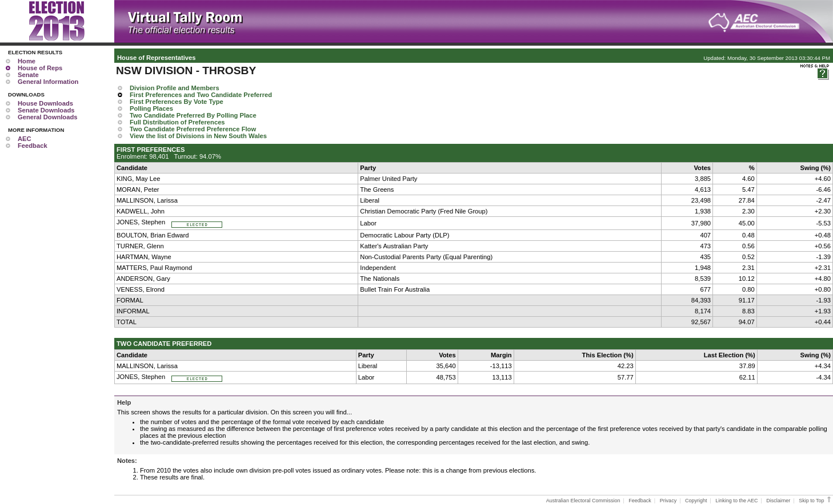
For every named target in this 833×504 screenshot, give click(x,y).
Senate (28, 75)
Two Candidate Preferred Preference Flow (193, 129)
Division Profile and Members (175, 88)
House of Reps (40, 68)
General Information (48, 82)
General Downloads (47, 117)
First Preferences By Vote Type (177, 102)
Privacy (668, 501)
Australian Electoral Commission (583, 501)
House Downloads (45, 103)
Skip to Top (816, 501)
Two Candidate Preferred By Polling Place (193, 115)
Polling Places (151, 108)
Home (27, 61)
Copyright (696, 501)
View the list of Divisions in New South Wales (198, 136)
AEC (25, 139)
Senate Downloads (46, 110)
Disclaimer (778, 501)
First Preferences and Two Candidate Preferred (201, 95)
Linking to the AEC (736, 501)
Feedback (33, 146)
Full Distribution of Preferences (177, 122)
